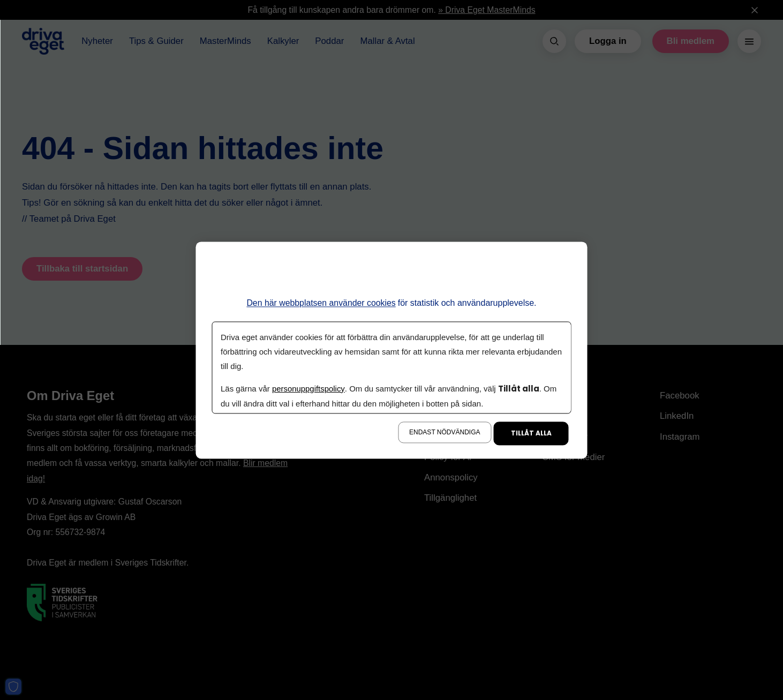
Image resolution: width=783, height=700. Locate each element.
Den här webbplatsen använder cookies (321, 303)
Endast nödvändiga (445, 432)
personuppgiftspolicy (308, 389)
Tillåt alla (531, 433)
